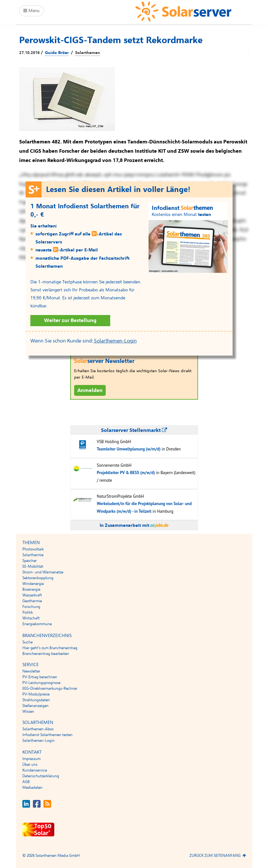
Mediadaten (32, 787)
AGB (26, 782)
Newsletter (31, 671)
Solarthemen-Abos (38, 729)
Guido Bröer (57, 53)
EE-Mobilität (33, 566)
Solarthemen (88, 53)
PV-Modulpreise (36, 694)
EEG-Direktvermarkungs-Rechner (50, 688)
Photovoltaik (33, 549)
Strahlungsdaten (36, 700)
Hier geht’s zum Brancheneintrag (50, 648)
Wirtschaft (31, 618)
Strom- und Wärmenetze (43, 572)
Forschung (31, 607)
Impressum (31, 759)
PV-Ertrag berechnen (40, 677)
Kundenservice (35, 770)
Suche (27, 642)
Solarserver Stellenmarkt (134, 430)
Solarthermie (33, 555)
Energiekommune (37, 624)
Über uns (30, 764)
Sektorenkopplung (38, 578)
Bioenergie (31, 589)
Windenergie (33, 584)
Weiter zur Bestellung (70, 320)
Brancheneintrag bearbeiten (46, 654)
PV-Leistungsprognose (41, 683)
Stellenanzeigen (35, 706)
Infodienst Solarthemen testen (47, 735)
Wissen (28, 711)
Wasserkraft (32, 595)
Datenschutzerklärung (41, 776)
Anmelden (90, 390)
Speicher (30, 561)
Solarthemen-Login (115, 341)
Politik (28, 612)
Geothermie (32, 601)
